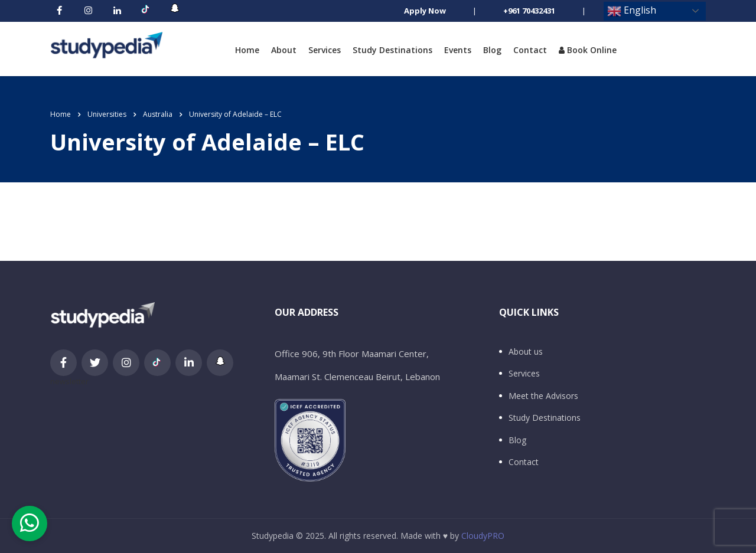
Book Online (588, 50)
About (284, 50)
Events (458, 50)
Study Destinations (392, 50)
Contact (530, 50)
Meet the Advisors (543, 396)
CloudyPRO (483, 536)
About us (526, 352)
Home (247, 50)
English (632, 11)
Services (325, 50)
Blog (492, 50)
